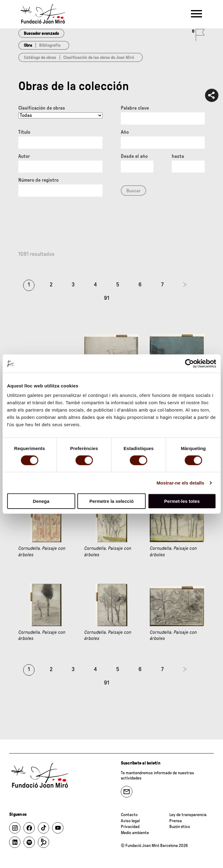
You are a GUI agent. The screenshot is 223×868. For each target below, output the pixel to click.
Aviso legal (130, 821)
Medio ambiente (135, 833)
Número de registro (38, 180)
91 (107, 298)
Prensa (176, 821)
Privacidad (130, 827)
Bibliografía (50, 45)
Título (24, 132)
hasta (178, 156)
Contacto (129, 815)
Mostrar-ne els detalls (180, 483)
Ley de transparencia (188, 815)
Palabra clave (135, 108)
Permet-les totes (182, 501)
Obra (28, 45)
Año (125, 132)
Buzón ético (180, 827)
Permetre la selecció (111, 501)
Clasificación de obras (42, 108)
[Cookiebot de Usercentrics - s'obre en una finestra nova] (189, 363)
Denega (41, 501)
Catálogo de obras (40, 58)
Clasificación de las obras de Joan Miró (99, 58)
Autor (24, 156)
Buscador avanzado (41, 34)
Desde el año (134, 156)
